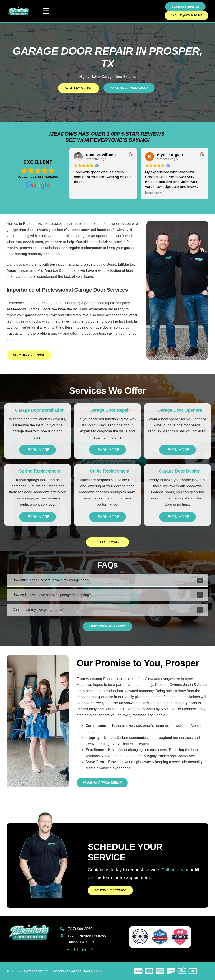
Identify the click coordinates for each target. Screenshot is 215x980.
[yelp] (92, 950)
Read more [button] (154, 193)
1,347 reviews (46, 177)
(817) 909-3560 (80, 929)
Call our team (175, 870)
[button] (107, 580)
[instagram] (76, 950)
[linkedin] (84, 950)
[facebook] (68, 950)
